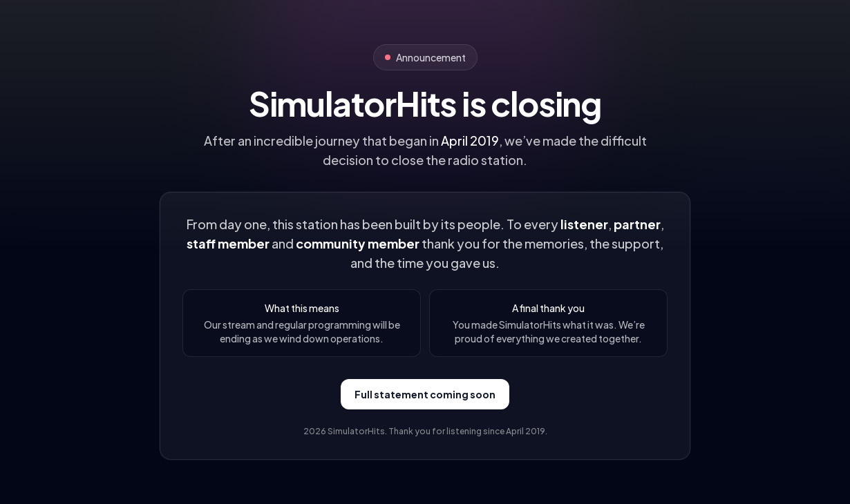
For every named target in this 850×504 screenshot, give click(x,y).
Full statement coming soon (425, 394)
